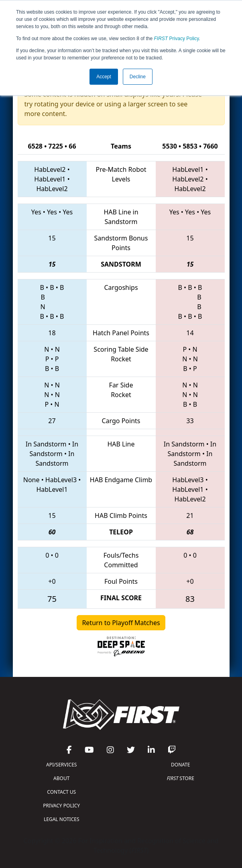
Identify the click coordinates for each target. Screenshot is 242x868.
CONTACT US (61, 792)
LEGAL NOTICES (62, 819)
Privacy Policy (177, 39)
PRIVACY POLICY (61, 806)
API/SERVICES (61, 765)
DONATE (180, 765)
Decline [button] (138, 77)
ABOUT (61, 778)
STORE (181, 778)
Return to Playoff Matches (121, 623)
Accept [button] (104, 77)
